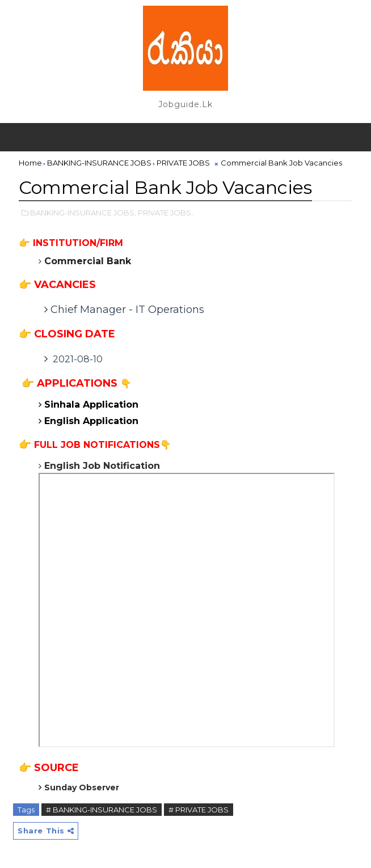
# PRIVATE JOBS (199, 810)
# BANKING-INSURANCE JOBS (102, 810)
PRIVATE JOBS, (165, 213)
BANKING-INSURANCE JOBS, (83, 213)
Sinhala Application (93, 405)
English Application (93, 421)
